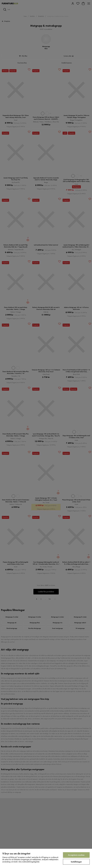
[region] (46, 858)
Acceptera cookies (76, 855)
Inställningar (76, 862)
